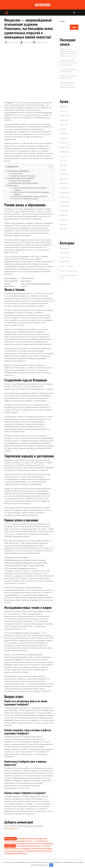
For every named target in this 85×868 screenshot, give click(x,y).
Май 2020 (63, 224)
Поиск (62, 21)
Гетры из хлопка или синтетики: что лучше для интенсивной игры (69, 63)
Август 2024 (64, 156)
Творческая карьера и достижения (20, 178)
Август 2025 (64, 125)
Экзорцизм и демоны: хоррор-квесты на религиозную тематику (68, 85)
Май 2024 (63, 170)
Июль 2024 (63, 161)
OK (51, 865)
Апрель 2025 (64, 134)
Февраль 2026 (65, 116)
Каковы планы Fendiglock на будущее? (26, 199)
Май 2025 (63, 129)
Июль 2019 (63, 229)
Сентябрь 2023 (65, 206)
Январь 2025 (64, 143)
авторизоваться (11, 829)
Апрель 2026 (64, 106)
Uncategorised (65, 248)
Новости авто (65, 257)
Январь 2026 (64, 120)
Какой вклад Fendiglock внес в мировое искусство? (30, 196)
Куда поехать (64, 253)
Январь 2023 (64, 215)
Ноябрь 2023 (64, 197)
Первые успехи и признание (20, 181)
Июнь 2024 (63, 165)
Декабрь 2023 (64, 193)
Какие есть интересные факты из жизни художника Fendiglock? (30, 189)
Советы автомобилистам (68, 271)
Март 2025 (63, 138)
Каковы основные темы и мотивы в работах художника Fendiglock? (32, 193)
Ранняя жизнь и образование (18, 171)
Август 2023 (64, 211)
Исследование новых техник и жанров (24, 183)
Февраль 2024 (65, 184)
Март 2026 (63, 111)
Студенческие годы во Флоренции (23, 176)
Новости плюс (65, 262)
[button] (49, 167)
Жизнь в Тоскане (17, 173)
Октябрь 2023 (64, 202)
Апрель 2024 (64, 174)
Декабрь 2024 (64, 147)
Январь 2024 (64, 188)
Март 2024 (63, 179)
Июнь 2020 (63, 220)
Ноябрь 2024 (64, 152)
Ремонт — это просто (67, 266)
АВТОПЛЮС (43, 5)
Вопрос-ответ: (13, 186)
